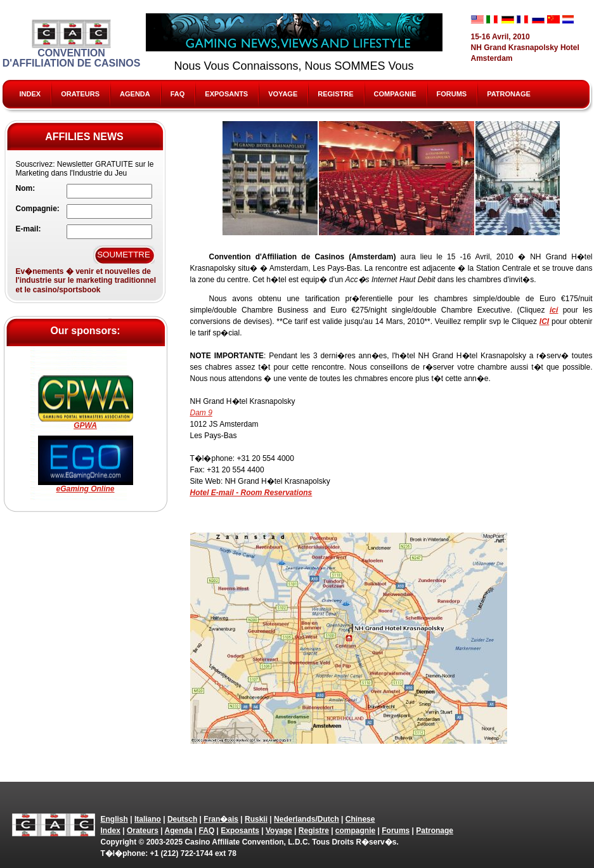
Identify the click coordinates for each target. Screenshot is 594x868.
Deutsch (182, 819)
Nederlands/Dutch (307, 819)
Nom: (26, 188)
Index (30, 94)
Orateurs (80, 94)
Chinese (360, 819)
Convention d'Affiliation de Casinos (72, 44)
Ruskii (256, 819)
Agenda (135, 94)
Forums (452, 94)
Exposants (226, 94)
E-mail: (29, 229)
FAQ (178, 94)
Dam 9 (201, 413)
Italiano (148, 819)
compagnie (395, 94)
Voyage (283, 94)
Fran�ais (221, 819)
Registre (335, 94)
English (114, 819)
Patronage (509, 94)
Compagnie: (38, 209)
